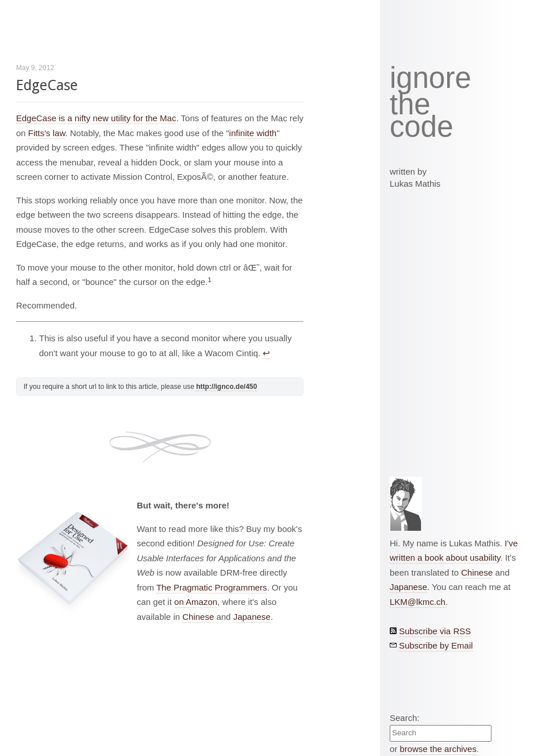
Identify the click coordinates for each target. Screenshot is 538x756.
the (410, 105)
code (422, 127)
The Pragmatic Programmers (212, 587)
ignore (431, 78)
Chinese (198, 617)
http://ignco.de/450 (226, 387)
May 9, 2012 (35, 68)
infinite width (253, 133)
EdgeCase (47, 85)
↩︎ (266, 353)
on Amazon (196, 602)
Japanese (252, 617)
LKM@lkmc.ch (418, 602)
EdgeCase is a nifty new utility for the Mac (96, 118)
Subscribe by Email (436, 645)
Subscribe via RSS (435, 631)
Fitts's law (47, 133)
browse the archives (438, 749)
